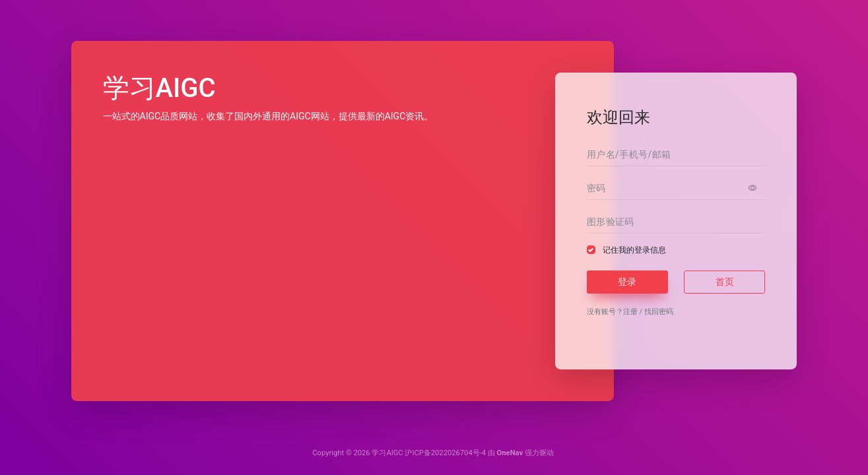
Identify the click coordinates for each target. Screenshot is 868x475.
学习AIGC (387, 453)
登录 (627, 282)
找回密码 (659, 312)
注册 (630, 312)
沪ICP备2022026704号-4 (445, 453)
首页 (725, 282)
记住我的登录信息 (634, 250)
